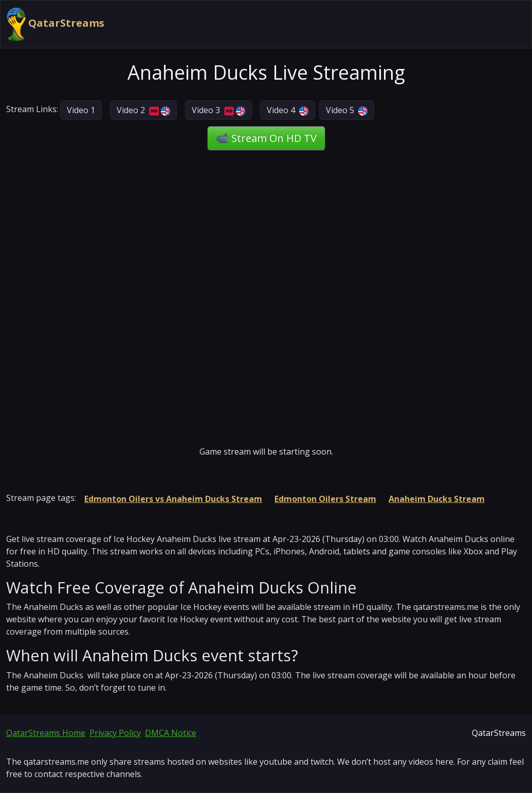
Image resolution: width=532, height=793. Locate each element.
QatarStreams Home (46, 733)
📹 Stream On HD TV (266, 138)
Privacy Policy (115, 733)
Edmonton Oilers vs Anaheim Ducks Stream (173, 499)
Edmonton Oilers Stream (325, 499)
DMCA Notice (171, 733)
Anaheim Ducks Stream (437, 499)
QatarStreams (56, 24)
